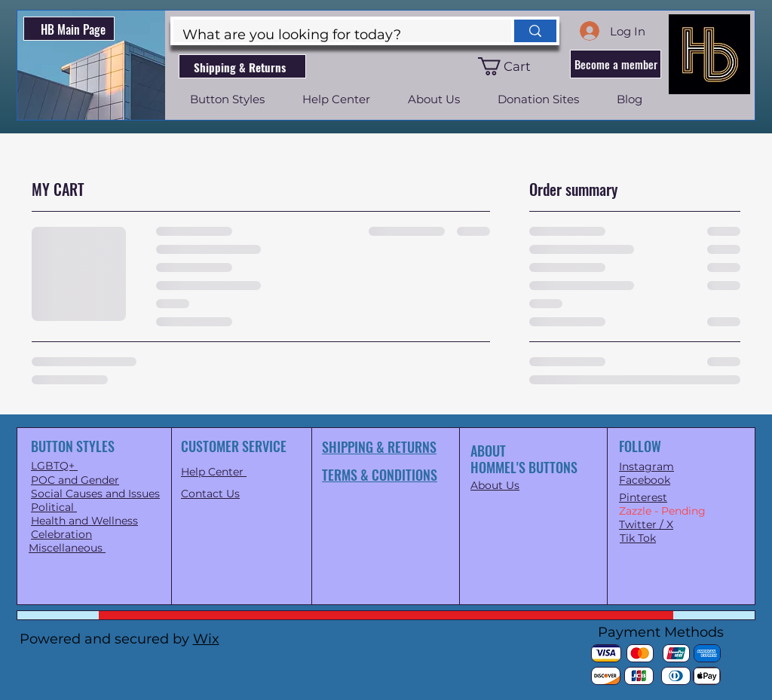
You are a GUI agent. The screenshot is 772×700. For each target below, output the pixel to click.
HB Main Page (73, 29)
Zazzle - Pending (662, 511)
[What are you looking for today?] (331, 35)
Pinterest (643, 497)
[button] (513, 66)
